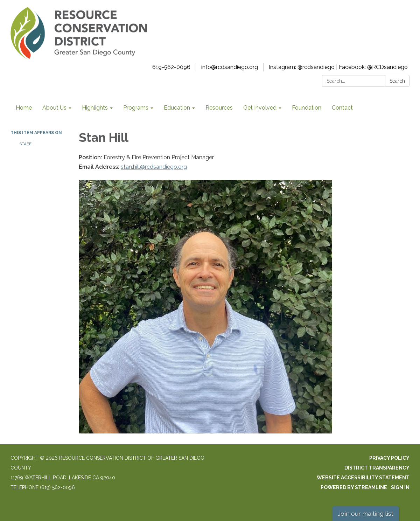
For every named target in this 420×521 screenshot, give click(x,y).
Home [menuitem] (24, 108)
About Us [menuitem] (54, 108)
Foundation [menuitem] (307, 108)
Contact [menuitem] (342, 108)
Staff (25, 144)
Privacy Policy (389, 458)
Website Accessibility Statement (363, 478)
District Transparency (377, 468)
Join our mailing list (366, 513)
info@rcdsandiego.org (230, 67)
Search (397, 81)
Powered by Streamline (354, 487)
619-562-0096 (171, 67)
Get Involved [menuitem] (260, 108)
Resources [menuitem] (219, 108)
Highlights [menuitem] (95, 108)
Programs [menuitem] (136, 108)
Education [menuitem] (177, 108)
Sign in (400, 487)
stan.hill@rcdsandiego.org (154, 167)
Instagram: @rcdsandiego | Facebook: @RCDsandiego (338, 67)
